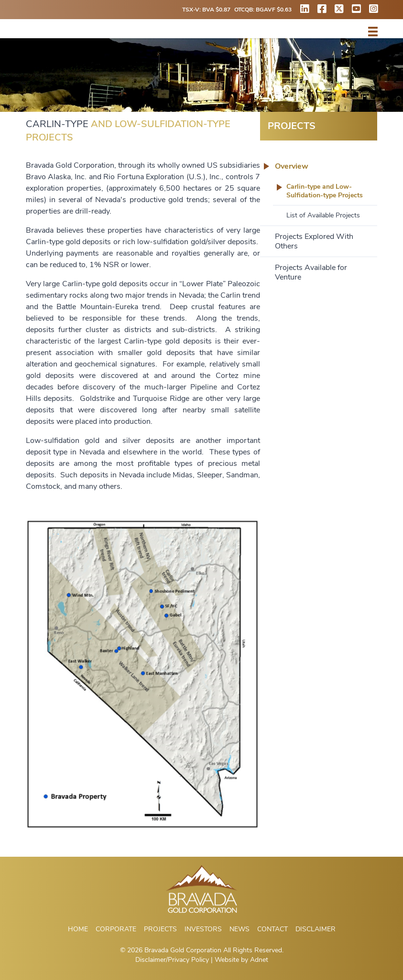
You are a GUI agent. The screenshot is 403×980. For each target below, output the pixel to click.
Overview (292, 166)
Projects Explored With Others (314, 241)
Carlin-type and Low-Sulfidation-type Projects (325, 191)
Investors (203, 929)
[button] (373, 32)
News (240, 929)
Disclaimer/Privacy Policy (172, 960)
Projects (160, 929)
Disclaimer (316, 929)
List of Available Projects (323, 215)
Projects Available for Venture (311, 272)
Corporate (116, 929)
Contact (272, 929)
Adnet (259, 960)
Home (78, 929)
